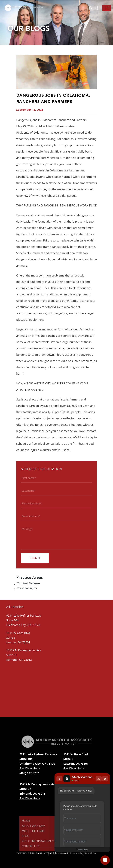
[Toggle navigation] (107, 8)
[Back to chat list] (59, 779)
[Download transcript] (99, 779)
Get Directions (30, 768)
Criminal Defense (28, 583)
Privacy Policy (82, 850)
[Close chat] (105, 779)
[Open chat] (105, 860)
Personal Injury (27, 588)
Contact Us (31, 853)
